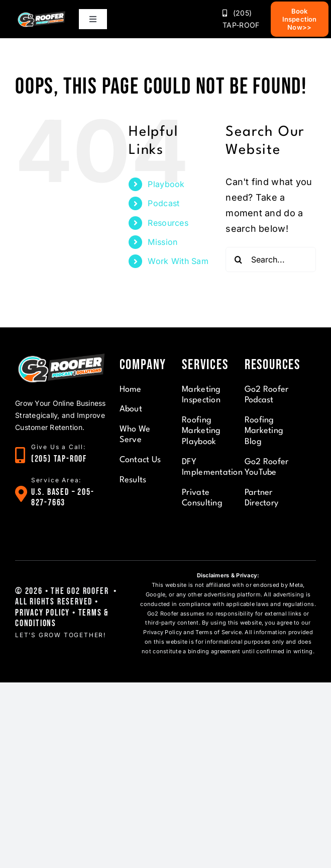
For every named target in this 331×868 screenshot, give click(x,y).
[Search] (238, 259)
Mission (162, 242)
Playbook (166, 184)
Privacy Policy (42, 613)
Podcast (163, 203)
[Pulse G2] (41, 14)
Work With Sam (178, 261)
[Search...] (271, 259)
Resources (168, 223)
